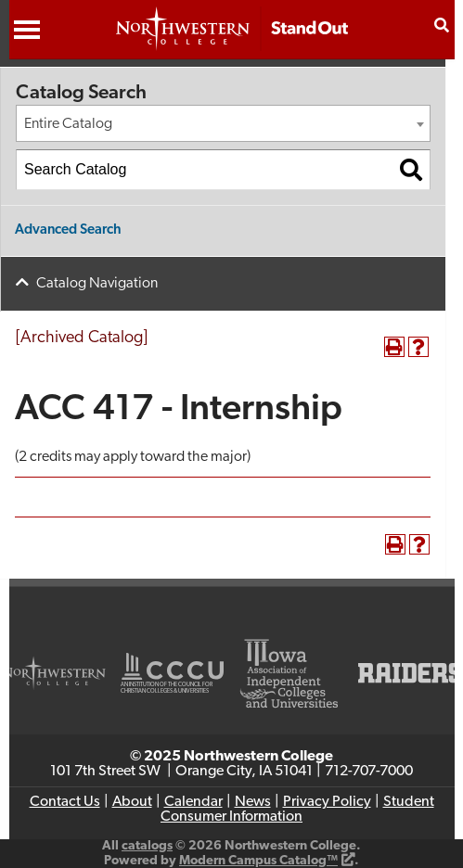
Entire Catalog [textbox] (68, 124)
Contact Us (65, 802)
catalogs (147, 846)
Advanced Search (68, 230)
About (132, 802)
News (253, 802)
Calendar (193, 802)
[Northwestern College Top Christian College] (232, 38)
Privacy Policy (327, 802)
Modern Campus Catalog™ (258, 861)
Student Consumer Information (297, 810)
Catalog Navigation (97, 284)
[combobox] (223, 123)
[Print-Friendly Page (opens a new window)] (394, 347)
